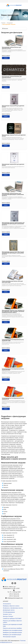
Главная (3, 23)
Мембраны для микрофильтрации (12, 632)
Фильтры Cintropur (8, 616)
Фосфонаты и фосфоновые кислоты (13, 608)
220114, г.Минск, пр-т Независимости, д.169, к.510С (11, 588)
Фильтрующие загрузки (9, 637)
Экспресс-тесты (7, 614)
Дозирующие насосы (9, 610)
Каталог (5, 29)
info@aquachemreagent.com (14, 598)
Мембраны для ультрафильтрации (13, 630)
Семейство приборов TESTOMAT (12, 619)
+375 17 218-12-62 (14, 596)
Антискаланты (7, 604)
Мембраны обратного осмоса (11, 606)
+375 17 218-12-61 (14, 594)
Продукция (10, 23)
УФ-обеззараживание (9, 612)
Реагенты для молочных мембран (12, 628)
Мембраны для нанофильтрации (12, 635)
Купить (6, 58)
